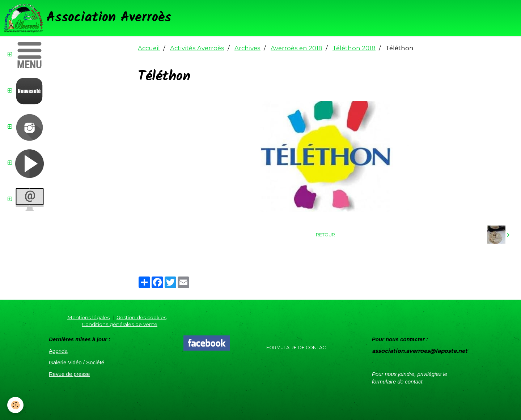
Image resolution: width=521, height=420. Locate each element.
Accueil (149, 48)
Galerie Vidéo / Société (77, 362)
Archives (247, 48)
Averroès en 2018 (296, 48)
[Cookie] (15, 405)
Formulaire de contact (297, 348)
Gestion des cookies (141, 317)
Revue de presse (69, 374)
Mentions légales (88, 317)
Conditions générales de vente (120, 324)
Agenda (58, 351)
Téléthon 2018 (354, 48)
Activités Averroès (197, 48)
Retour (325, 235)
